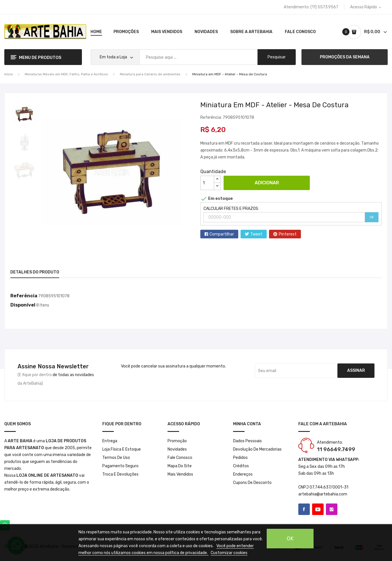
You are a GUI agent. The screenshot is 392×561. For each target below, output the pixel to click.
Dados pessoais (247, 441)
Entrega (110, 441)
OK (372, 217)
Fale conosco (180, 458)
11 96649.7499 (336, 449)
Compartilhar (222, 234)
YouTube (318, 509)
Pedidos (240, 458)
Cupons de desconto (252, 483)
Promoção (177, 441)
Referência (24, 296)
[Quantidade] (207, 183)
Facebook (304, 509)
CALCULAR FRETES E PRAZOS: (231, 209)
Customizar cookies (229, 553)
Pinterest (288, 234)
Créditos (241, 466)
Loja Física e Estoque (122, 449)
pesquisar (277, 57)
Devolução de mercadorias (257, 449)
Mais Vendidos (180, 474)
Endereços (243, 474)
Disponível (23, 305)
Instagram (332, 509)
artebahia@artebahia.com (323, 494)
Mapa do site (180, 466)
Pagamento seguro (120, 466)
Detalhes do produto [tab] (35, 272)
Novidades (177, 449)
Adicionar (267, 183)
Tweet (256, 234)
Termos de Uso (116, 458)
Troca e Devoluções (120, 474)
